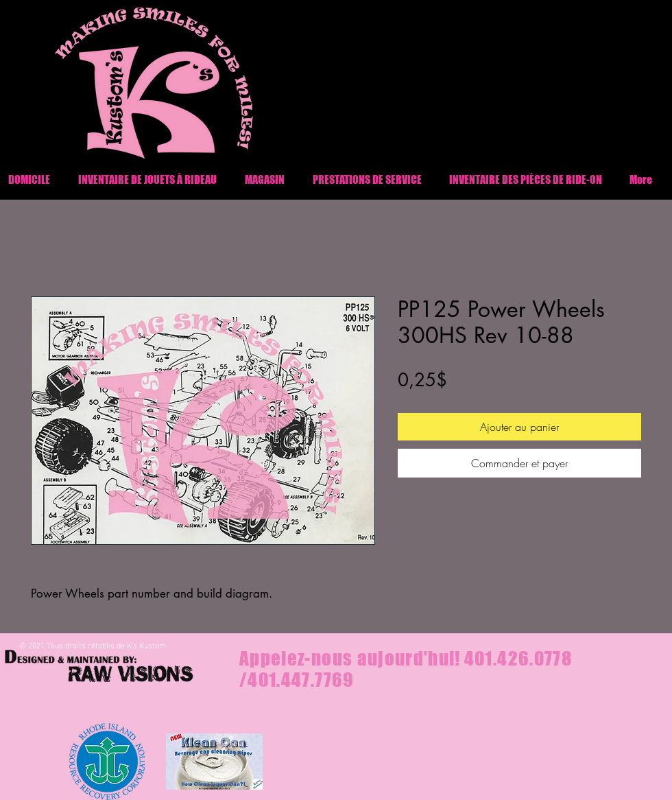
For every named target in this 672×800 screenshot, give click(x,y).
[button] (526, 179)
